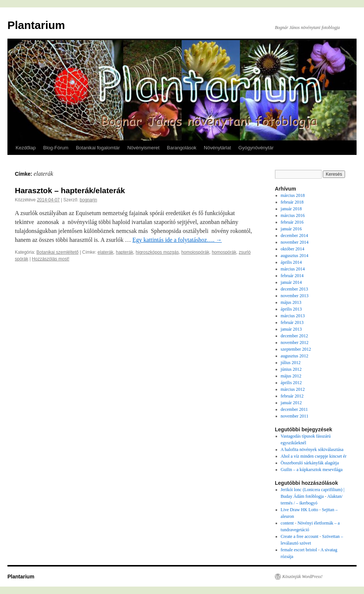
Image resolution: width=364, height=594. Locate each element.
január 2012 (291, 403)
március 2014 (293, 269)
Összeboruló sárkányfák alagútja (310, 463)
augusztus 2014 (295, 256)
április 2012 (291, 383)
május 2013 (291, 302)
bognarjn (89, 200)
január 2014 (291, 282)
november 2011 (295, 416)
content (287, 523)
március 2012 (293, 389)
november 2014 (295, 242)
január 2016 (291, 229)
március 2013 (293, 316)
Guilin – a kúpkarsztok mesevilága (312, 470)
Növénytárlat (217, 148)
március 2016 (293, 215)
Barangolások (182, 148)
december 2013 (295, 289)
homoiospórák (195, 252)
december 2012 (295, 336)
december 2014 (295, 236)
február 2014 (292, 276)
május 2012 (291, 376)
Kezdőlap (26, 148)
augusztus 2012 (295, 356)
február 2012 (292, 396)
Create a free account (300, 536)
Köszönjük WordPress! (302, 577)
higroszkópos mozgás (157, 252)
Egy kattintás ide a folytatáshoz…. (177, 240)
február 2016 (292, 222)
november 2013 (295, 296)
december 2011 (294, 409)
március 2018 (293, 195)
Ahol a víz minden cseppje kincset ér (314, 456)
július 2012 (291, 363)
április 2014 (291, 262)
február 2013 (292, 322)
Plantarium (36, 25)
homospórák (224, 252)
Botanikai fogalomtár (98, 148)
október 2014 (293, 249)
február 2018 (292, 202)
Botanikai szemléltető (57, 252)
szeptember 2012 (296, 349)
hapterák (125, 252)
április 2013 (291, 309)
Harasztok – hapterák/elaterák (70, 190)
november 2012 (295, 343)
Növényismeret (144, 148)
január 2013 (291, 329)
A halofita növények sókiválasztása (312, 449)
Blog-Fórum (56, 148)
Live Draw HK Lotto (300, 510)
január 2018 (291, 209)
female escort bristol (299, 550)
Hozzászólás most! (51, 259)
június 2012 (291, 369)
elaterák (106, 252)
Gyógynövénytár (256, 148)
